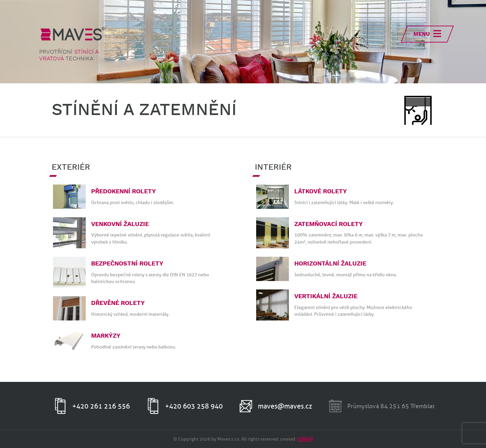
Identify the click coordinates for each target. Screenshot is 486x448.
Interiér (273, 167)
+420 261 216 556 (101, 406)
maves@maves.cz (285, 406)
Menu (422, 34)
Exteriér (71, 167)
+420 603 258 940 (194, 406)
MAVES (73, 34)
